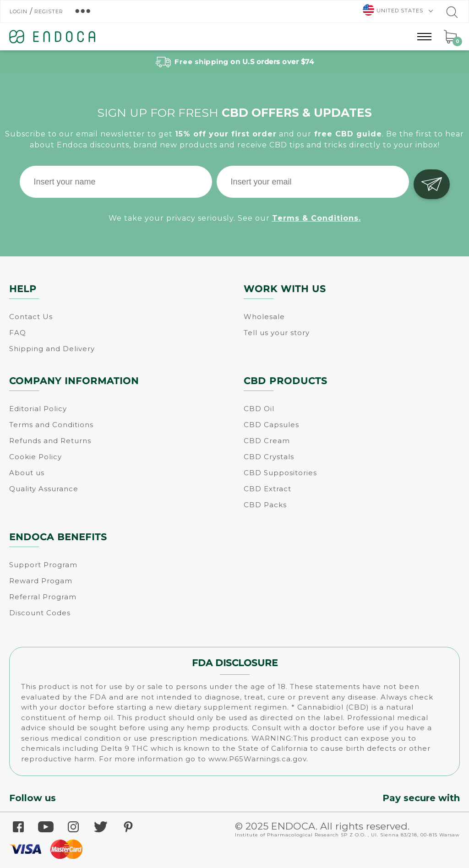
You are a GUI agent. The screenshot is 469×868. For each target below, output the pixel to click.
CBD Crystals (269, 457)
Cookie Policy (35, 457)
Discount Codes (40, 613)
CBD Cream (267, 441)
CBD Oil (259, 409)
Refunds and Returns (50, 441)
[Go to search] (451, 14)
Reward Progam (41, 581)
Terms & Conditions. (316, 217)
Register (49, 11)
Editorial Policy (38, 409)
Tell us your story (277, 333)
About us (27, 473)
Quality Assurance (44, 489)
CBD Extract (267, 489)
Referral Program (43, 597)
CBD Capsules (271, 425)
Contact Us (31, 317)
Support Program (43, 565)
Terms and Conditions (51, 425)
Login (19, 11)
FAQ (18, 333)
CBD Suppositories (280, 473)
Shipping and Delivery (52, 349)
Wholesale (264, 317)
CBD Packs (265, 505)
